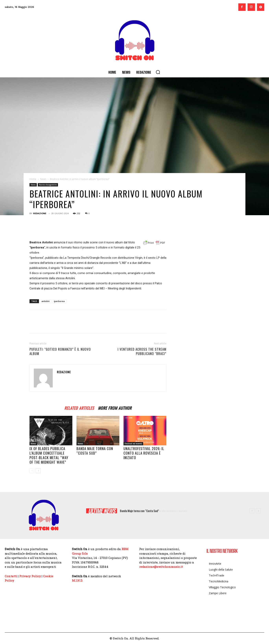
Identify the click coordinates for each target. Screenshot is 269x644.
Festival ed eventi (133, 444)
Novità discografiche (48, 185)
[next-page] (38, 471)
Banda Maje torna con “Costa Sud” (95, 451)
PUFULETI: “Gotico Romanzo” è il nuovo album (60, 351)
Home (33, 179)
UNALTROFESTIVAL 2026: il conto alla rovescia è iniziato (144, 453)
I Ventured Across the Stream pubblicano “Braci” (142, 351)
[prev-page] (32, 471)
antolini (46, 301)
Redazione (40, 213)
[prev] (252, 511)
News (43, 179)
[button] (158, 72)
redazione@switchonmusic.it (161, 567)
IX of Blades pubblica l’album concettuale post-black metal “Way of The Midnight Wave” (49, 455)
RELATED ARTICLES (79, 407)
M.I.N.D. (77, 580)
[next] (258, 511)
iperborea (59, 301)
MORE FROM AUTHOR (115, 407)
